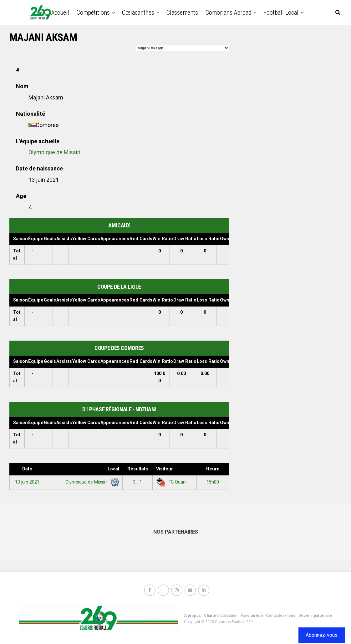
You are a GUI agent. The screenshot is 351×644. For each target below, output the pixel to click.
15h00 (213, 482)
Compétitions (93, 13)
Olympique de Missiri (54, 152)
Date (27, 469)
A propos (192, 616)
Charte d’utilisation (221, 616)
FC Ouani (171, 482)
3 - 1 (137, 482)
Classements (182, 13)
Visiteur (165, 469)
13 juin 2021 (27, 482)
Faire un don (252, 616)
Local (113, 469)
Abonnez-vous (322, 635)
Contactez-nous (281, 616)
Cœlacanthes (138, 13)
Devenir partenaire (315, 616)
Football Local (281, 13)
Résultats (138, 469)
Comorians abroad (228, 13)
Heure (213, 469)
